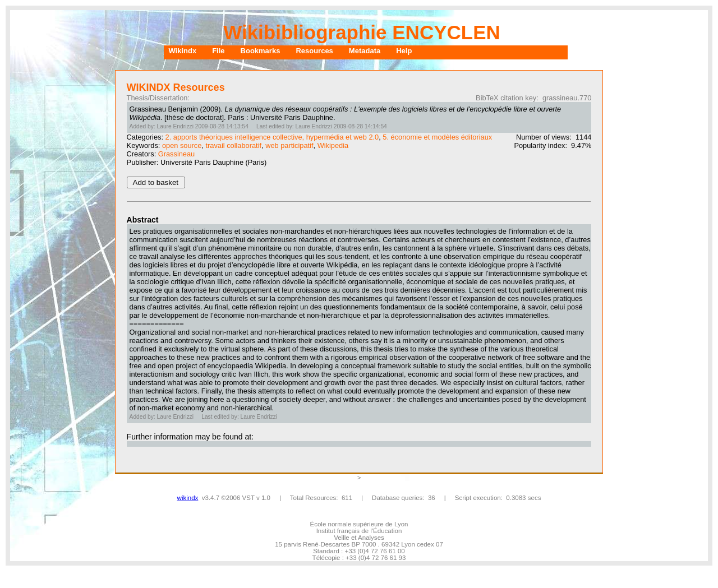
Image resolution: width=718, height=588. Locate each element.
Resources (314, 51)
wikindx (188, 498)
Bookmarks (261, 51)
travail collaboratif (233, 145)
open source (182, 145)
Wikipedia (333, 145)
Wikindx (182, 51)
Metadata (365, 51)
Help (404, 51)
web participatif (289, 145)
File (218, 51)
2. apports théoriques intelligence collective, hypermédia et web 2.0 (272, 137)
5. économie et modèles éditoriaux (437, 137)
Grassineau (176, 154)
